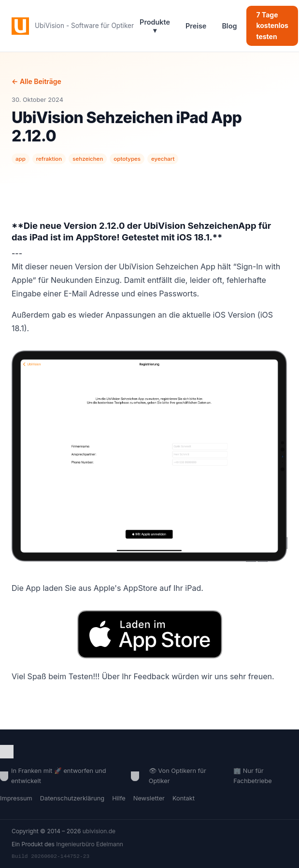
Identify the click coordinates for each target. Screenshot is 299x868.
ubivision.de (99, 831)
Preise (196, 26)
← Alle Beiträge (36, 81)
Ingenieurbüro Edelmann (90, 844)
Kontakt (184, 798)
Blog (229, 26)
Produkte (155, 26)
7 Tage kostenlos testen (272, 26)
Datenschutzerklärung (72, 798)
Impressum (16, 798)
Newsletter (149, 798)
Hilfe (119, 798)
